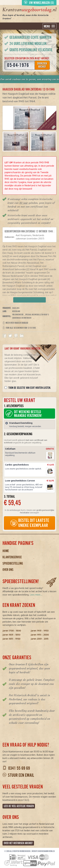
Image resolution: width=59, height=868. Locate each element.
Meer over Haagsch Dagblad (15, 323)
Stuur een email (21, 775)
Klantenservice (12, 557)
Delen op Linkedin (22, 336)
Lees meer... (36, 595)
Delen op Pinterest (16, 336)
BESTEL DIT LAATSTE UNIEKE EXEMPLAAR (30, 523)
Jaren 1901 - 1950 (40, 631)
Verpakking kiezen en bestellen (29, 300)
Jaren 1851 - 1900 (11, 639)
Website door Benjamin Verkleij (43, 851)
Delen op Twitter (10, 336)
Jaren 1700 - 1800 (12, 631)
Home (6, 551)
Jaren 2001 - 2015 (40, 639)
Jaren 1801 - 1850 (11, 635)
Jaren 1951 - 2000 (40, 635)
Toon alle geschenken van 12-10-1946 (19, 328)
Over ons (8, 570)
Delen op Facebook (5, 336)
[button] (16, 141)
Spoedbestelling (13, 563)
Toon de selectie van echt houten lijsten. (30, 388)
